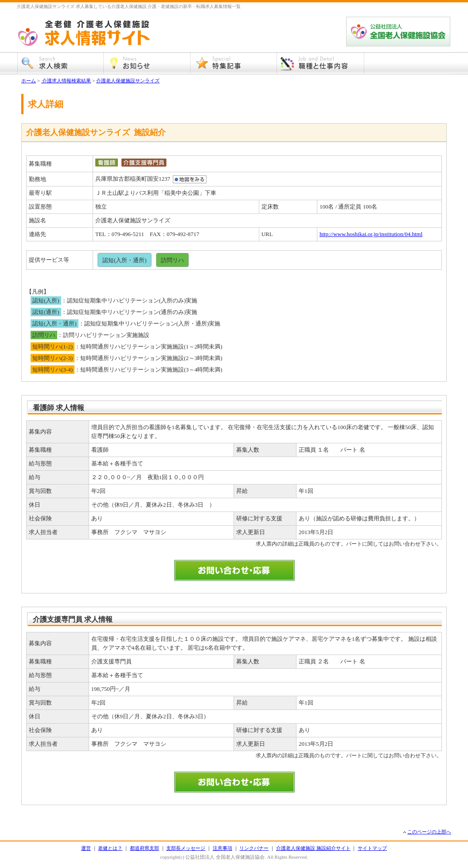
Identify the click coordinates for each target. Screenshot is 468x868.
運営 (86, 848)
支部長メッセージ (186, 848)
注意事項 (222, 848)
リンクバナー (254, 848)
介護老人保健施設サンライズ (128, 81)
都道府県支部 (144, 848)
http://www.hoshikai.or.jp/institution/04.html (371, 234)
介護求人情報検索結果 (66, 81)
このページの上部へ (429, 832)
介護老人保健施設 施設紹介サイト (313, 848)
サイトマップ (372, 848)
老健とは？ (110, 848)
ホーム (29, 81)
